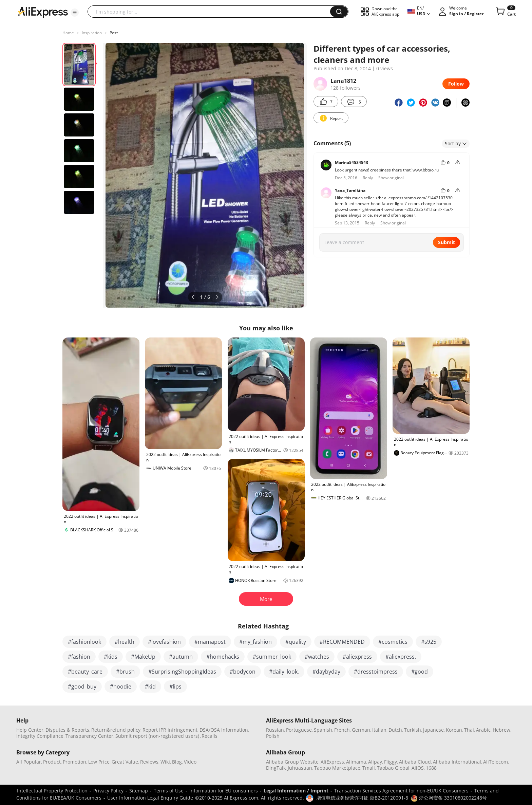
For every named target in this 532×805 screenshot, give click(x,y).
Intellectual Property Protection (52, 791)
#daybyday (326, 672)
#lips (175, 687)
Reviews (149, 762)
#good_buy (82, 687)
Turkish (413, 730)
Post (114, 33)
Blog (177, 762)
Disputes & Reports (67, 730)
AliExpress (332, 762)
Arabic (483, 730)
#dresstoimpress (376, 672)
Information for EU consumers (224, 791)
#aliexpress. (401, 657)
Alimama (356, 762)
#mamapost (210, 642)
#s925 (429, 642)
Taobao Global (393, 768)
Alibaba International (457, 762)
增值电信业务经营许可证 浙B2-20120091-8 (362, 798)
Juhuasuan (300, 768)
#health (125, 642)
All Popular (29, 762)
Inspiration (92, 33)
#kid (150, 687)
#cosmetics (393, 642)
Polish (273, 736)
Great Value (125, 762)
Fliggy (391, 762)
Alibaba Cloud (415, 762)
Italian (379, 730)
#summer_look (272, 657)
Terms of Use (169, 791)
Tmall (369, 768)
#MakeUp (143, 657)
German (361, 730)
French (342, 730)
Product (52, 762)
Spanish (323, 730)
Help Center (30, 730)
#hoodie (121, 687)
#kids (111, 657)
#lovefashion (164, 642)
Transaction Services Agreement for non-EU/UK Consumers (401, 791)
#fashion (79, 657)
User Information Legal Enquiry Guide (150, 798)
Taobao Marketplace (337, 768)
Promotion (74, 762)
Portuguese (299, 730)
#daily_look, (284, 672)
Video (190, 762)
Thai (469, 730)
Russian (275, 730)
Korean (454, 730)
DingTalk (276, 768)
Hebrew (501, 730)
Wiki (165, 762)
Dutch (395, 730)
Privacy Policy (108, 791)
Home (68, 33)
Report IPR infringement (170, 730)
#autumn (181, 657)
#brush (125, 672)
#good (420, 672)
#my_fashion (255, 642)
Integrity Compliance (40, 736)
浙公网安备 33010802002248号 (449, 798)
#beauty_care (85, 672)
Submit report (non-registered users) (157, 736)
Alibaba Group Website (292, 762)
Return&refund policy (116, 730)
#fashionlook (84, 642)
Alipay (375, 762)
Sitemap (139, 791)
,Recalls (209, 736)
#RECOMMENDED (342, 642)
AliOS (418, 768)
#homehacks (223, 657)
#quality (296, 642)
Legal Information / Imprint (296, 791)
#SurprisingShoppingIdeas (182, 672)
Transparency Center (89, 736)
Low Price (99, 762)
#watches (317, 657)
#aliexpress (357, 657)
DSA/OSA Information (224, 730)
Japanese (433, 730)
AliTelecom (496, 762)
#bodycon (243, 672)
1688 (431, 768)
